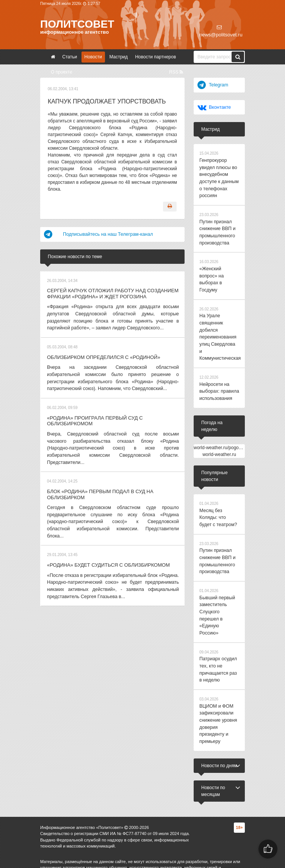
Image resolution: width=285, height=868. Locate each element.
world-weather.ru (219, 433)
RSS (176, 72)
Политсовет (77, 24)
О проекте (62, 72)
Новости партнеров (155, 57)
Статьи (70, 57)
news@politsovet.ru (221, 31)
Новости (93, 57)
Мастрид (118, 57)
